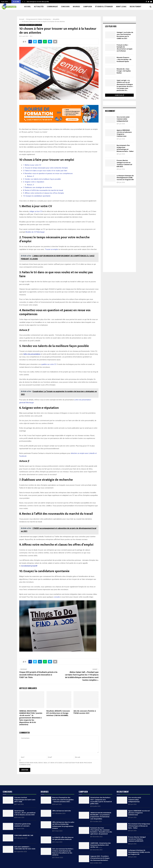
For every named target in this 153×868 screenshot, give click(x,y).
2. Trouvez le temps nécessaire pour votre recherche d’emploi (45, 168)
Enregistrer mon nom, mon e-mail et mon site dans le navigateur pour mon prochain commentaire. (56, 764)
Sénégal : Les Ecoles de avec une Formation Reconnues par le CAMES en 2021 (125, 35)
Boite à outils (30, 25)
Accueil (27, 7)
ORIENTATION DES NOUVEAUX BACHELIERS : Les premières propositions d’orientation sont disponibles (101, 816)
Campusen (88, 7)
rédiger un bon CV (36, 211)
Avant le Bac (121, 7)
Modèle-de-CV (31, 232)
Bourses (76, 7)
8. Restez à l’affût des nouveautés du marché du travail (43, 190)
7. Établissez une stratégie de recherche (38, 187)
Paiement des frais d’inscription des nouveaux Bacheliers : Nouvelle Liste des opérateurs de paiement (101, 831)
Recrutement (136, 7)
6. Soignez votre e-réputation (34, 182)
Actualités (39, 7)
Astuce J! (30, 176)
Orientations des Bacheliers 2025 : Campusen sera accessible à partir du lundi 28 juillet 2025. (101, 801)
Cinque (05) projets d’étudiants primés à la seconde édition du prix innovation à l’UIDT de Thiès (38, 675)
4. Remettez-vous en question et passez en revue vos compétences (48, 173)
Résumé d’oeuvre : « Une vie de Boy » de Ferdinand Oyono (124, 59)
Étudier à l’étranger (104, 7)
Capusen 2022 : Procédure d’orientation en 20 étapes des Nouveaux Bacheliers (100, 858)
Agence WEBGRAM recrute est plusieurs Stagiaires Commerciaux (124, 133)
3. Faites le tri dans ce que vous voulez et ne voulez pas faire (45, 171)
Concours (65, 7)
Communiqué (52, 7)
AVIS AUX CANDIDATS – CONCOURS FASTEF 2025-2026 (25, 848)
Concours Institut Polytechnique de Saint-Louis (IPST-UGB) (25, 800)
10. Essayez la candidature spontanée (37, 196)
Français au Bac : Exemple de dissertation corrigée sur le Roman (124, 48)
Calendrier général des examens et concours (23, 825)
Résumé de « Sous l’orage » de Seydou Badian (124, 71)
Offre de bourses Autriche (62, 811)
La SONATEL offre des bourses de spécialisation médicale (63, 838)
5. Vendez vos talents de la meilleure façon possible (42, 179)
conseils (57, 597)
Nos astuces (38, 25)
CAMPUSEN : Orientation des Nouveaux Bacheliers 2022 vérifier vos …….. (100, 845)
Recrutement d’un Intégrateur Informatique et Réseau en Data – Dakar (125, 148)
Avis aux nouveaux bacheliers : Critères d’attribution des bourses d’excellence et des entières (63, 852)
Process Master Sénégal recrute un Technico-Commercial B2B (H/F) (124, 163)
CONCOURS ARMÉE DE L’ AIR (24, 835)
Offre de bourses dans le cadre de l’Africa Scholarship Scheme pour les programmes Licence (63, 825)
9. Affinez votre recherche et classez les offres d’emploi (43, 193)
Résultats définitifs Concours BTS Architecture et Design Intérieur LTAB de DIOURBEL (58, 713)
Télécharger (40, 232)
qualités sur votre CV (49, 364)
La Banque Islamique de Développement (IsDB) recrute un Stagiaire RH (125, 178)
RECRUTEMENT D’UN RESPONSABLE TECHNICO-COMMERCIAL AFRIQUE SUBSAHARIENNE (53, 2)
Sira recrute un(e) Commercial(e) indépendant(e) (123, 119)
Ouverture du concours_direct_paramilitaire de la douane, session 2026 (25, 813)
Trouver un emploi (52, 249)
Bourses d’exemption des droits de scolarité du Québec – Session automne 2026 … (63, 800)
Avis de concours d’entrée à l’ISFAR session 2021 (85, 712)
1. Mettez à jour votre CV (32, 165)
